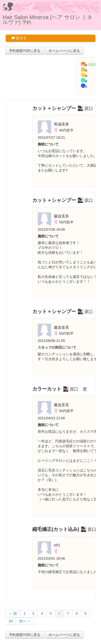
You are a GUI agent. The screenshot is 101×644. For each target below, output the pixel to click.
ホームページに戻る (64, 51)
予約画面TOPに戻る (25, 51)
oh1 (57, 545)
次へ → (25, 621)
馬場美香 (61, 124)
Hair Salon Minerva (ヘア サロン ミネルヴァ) (48, 20)
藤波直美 (61, 216)
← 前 (13, 613)
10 (11, 621)
